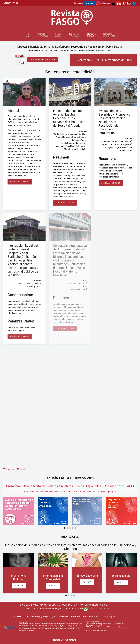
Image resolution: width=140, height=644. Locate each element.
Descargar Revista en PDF (43, 59)
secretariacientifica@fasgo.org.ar (98, 617)
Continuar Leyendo (20, 182)
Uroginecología (121, 576)
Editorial (13, 111)
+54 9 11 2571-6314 (99, 609)
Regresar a (109, 35)
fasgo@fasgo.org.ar (107, 492)
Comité (58, 35)
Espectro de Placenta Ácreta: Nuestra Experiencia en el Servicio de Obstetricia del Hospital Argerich (69, 118)
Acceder (19, 586)
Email (21, 469)
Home (28, 35)
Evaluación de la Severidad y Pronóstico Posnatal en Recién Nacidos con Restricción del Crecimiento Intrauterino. (115, 122)
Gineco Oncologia (87, 576)
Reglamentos (75, 35)
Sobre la (43, 35)
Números (92, 35)
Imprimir (9, 469)
